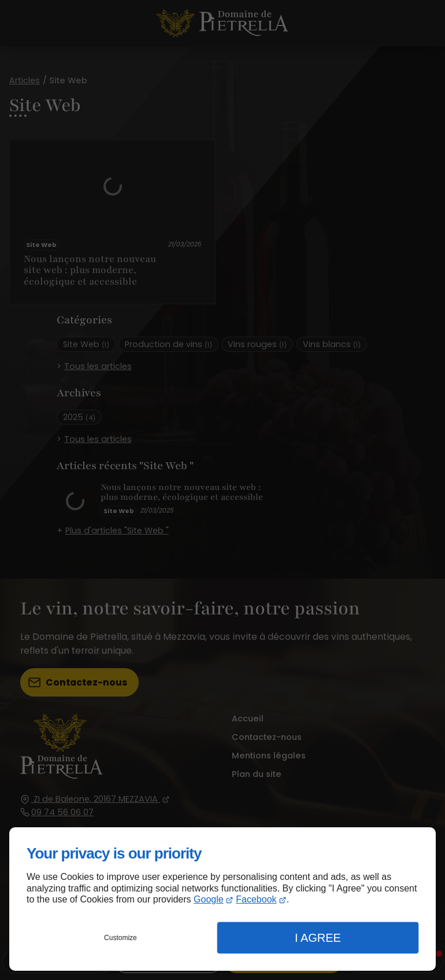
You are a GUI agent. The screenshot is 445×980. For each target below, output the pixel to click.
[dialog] (222, 899)
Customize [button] (120, 938)
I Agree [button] (318, 938)
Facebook (256, 899)
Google (209, 899)
